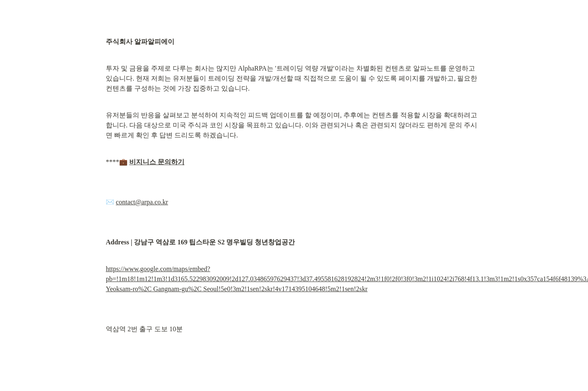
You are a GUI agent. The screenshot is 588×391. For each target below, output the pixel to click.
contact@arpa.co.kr (142, 202)
